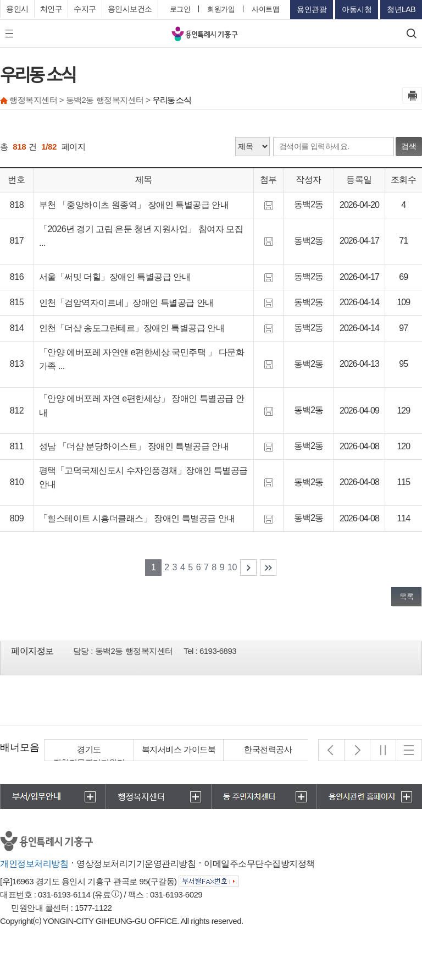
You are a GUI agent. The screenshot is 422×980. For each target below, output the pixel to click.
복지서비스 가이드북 (179, 749)
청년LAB (401, 9)
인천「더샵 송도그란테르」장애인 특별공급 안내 (132, 328)
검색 (409, 146)
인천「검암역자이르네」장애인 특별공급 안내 (126, 303)
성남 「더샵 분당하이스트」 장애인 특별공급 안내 (134, 446)
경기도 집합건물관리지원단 (89, 756)
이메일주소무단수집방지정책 (259, 864)
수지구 (85, 9)
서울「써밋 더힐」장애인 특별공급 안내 (115, 277)
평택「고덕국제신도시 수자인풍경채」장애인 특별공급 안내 (143, 478)
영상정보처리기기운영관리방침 (136, 864)
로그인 (180, 9)
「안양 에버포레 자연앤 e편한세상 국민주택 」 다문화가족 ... (141, 359)
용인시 (17, 9)
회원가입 (221, 9)
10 (232, 567)
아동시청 (357, 9)
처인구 (51, 9)
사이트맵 (265, 9)
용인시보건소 (130, 9)
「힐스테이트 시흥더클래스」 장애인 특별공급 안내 (137, 518)
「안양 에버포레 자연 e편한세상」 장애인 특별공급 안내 (141, 406)
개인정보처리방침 (34, 864)
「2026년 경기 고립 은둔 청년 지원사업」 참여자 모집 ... (141, 236)
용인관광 (312, 9)
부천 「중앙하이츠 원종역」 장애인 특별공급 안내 (134, 205)
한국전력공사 (268, 749)
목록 (406, 596)
